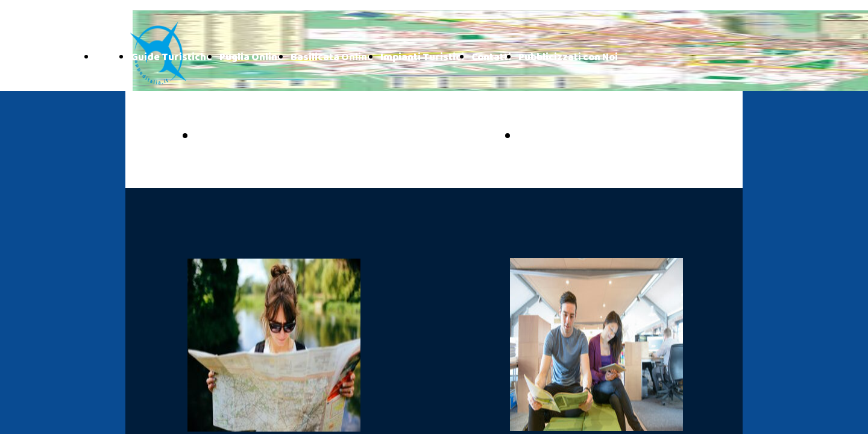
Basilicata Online (332, 58)
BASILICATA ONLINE (585, 137)
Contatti (491, 58)
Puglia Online (251, 58)
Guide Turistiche (171, 58)
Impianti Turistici (422, 58)
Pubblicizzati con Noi (568, 58)
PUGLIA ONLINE (249, 137)
